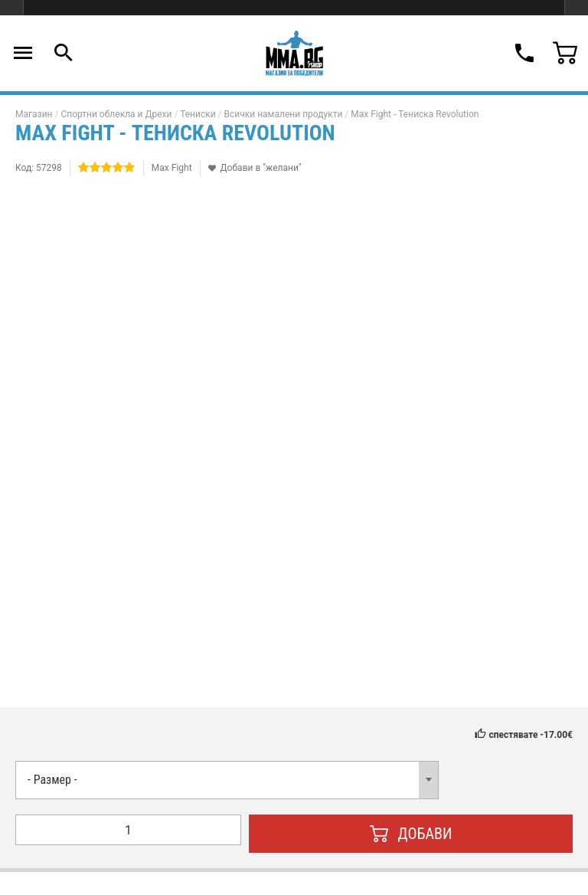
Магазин (34, 114)
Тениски (198, 114)
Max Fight (172, 168)
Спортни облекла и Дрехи (116, 114)
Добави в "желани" (261, 168)
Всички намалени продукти (284, 114)
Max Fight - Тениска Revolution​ (415, 114)
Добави (411, 834)
